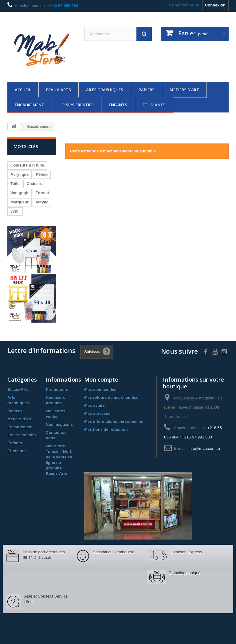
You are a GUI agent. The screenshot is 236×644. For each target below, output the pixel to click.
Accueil (23, 90)
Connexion (215, 5)
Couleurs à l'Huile (27, 165)
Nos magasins (59, 424)
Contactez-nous (184, 5)
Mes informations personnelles (114, 421)
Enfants (118, 105)
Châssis (34, 184)
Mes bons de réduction (106, 429)
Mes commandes (100, 389)
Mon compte (101, 379)
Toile (15, 184)
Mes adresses (97, 413)
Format (42, 193)
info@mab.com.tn (204, 448)
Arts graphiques (105, 90)
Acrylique (20, 174)
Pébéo (42, 174)
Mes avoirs (94, 405)
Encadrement (29, 105)
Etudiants (154, 105)
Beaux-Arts (59, 90)
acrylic (42, 202)
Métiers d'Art (184, 90)
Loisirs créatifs (77, 105)
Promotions (57, 389)
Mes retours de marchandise (111, 397)
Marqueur (20, 202)
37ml (15, 211)
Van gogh (20, 193)
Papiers (147, 90)
